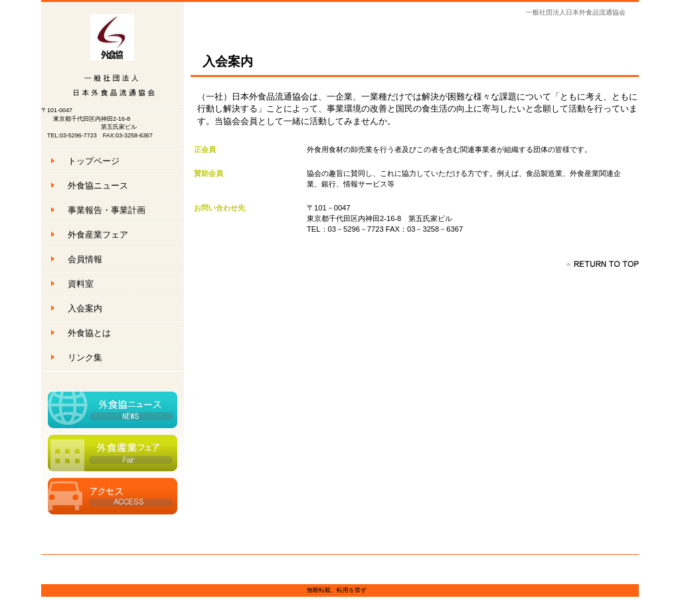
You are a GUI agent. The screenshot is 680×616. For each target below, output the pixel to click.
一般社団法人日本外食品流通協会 (113, 55)
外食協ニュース (113, 410)
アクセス (113, 496)
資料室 (81, 284)
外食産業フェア (113, 453)
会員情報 (85, 259)
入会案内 (85, 308)
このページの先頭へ (602, 264)
